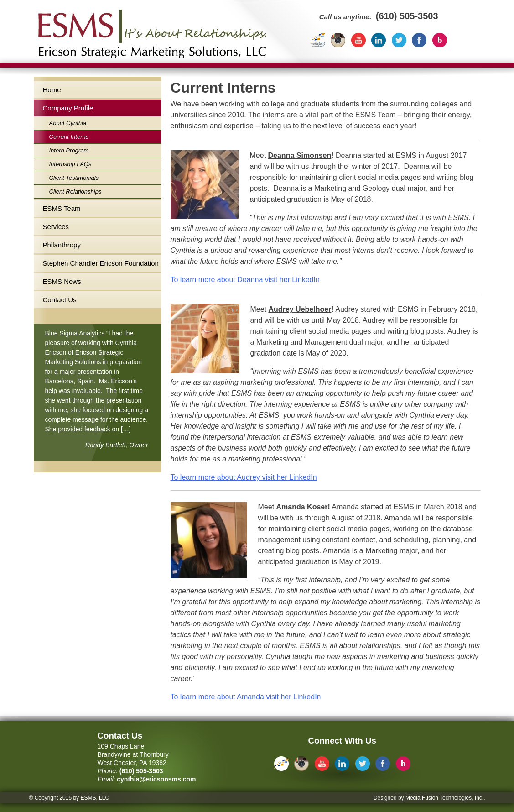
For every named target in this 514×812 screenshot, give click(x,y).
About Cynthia (68, 123)
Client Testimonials (74, 178)
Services (56, 227)
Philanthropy (62, 245)
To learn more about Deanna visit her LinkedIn (245, 280)
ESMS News (62, 281)
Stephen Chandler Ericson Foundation (101, 263)
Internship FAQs (70, 164)
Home (52, 90)
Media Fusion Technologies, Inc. (444, 798)
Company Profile (68, 108)
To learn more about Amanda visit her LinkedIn (246, 697)
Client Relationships (75, 191)
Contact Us (60, 300)
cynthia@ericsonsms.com (156, 779)
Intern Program (69, 150)
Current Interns (69, 137)
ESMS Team (62, 208)
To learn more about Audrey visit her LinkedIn (244, 477)
